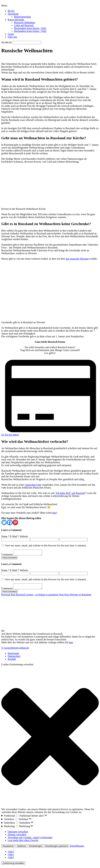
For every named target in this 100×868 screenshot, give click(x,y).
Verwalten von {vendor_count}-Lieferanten (30, 839)
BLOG (11, 11)
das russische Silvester (77, 259)
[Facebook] (10, 522)
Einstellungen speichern (57, 848)
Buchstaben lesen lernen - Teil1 (30, 28)
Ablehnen (21, 848)
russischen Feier (33, 485)
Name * (5, 536)
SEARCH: (7, 42)
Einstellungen (36, 848)
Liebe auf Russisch (24, 25)
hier (54, 513)
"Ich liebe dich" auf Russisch (70, 493)
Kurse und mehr (16, 20)
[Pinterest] (15, 522)
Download (13, 14)
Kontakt (12, 661)
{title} (11, 854)
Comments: (7, 555)
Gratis (11, 34)
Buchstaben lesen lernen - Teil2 (30, 31)
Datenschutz (14, 658)
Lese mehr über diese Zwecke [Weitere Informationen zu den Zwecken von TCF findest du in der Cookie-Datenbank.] (23, 842)
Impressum (13, 655)
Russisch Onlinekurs (25, 22)
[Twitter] (4, 522)
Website (24, 536)
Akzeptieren (8, 848)
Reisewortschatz (23, 17)
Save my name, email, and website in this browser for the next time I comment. (46, 545)
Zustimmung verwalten (13, 865)
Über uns (12, 37)
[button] (50, 739)
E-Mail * (15, 536)
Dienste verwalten (17, 836)
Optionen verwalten (18, 834)
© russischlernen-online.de (15, 650)
